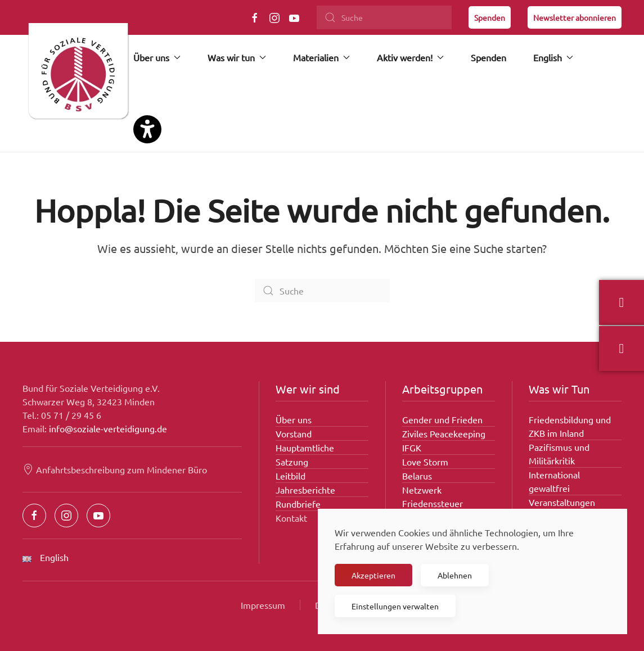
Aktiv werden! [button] (410, 57)
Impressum (263, 605)
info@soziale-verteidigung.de (108, 428)
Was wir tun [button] (237, 57)
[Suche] (384, 17)
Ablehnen (455, 575)
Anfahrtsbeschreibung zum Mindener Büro (115, 469)
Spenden (490, 17)
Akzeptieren (373, 575)
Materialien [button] (321, 57)
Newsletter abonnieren (575, 17)
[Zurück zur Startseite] (78, 76)
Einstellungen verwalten (395, 606)
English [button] (553, 57)
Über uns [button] (157, 57)
